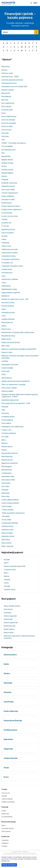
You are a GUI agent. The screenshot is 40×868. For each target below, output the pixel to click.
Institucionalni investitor (10, 253)
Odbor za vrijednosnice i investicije (13, 384)
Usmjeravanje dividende (10, 523)
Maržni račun (6, 329)
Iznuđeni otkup (7, 269)
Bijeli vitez (5, 100)
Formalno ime (6, 223)
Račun (4, 440)
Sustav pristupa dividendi (10, 503)
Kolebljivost (5, 296)
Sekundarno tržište (8, 480)
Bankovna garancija (11, 623)
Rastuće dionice (7, 447)
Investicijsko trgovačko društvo (12, 266)
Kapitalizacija (6, 286)
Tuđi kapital (5, 516)
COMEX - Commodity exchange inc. (14, 143)
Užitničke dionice (7, 526)
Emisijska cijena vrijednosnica (12, 209)
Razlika (4, 450)
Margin (4, 326)
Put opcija (5, 437)
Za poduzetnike (7, 817)
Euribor (6, 583)
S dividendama (6, 473)
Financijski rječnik (8, 828)
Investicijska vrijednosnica (10, 259)
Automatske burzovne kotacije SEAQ (14, 86)
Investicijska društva (8, 256)
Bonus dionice (6, 106)
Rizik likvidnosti (7, 470)
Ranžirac (5, 443)
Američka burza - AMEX (10, 77)
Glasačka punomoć (8, 229)
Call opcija (5, 133)
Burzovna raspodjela (9, 123)
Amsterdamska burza (9, 83)
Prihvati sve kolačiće (9, 865)
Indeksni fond (6, 246)
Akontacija (7, 613)
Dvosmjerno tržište (8, 199)
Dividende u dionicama (9, 183)
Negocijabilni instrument (10, 365)
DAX (3, 153)
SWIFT (6, 563)
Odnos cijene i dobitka (9, 388)
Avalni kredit (8, 619)
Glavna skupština (7, 233)
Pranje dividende (7, 420)
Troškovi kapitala (7, 510)
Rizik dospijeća (7, 466)
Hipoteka (7, 580)
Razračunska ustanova (9, 453)
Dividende (5, 180)
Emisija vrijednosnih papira (11, 206)
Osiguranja (5, 814)
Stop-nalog (5, 496)
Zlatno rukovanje (7, 546)
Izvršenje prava (7, 273)
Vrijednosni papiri (7, 530)
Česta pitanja (6, 831)
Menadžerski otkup (8, 336)
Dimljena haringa (7, 163)
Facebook (5, 840)
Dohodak (7, 586)
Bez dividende (6, 96)
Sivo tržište (5, 486)
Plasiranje (5, 407)
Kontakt (4, 796)
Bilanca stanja (9, 633)
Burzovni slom (7, 130)
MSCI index (5, 346)
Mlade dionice (6, 339)
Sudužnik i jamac (10, 589)
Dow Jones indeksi (8, 190)
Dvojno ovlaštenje (8, 196)
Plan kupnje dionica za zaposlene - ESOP (16, 403)
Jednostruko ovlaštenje (10, 279)
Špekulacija (5, 493)
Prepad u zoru (7, 430)
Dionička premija (7, 170)
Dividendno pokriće (8, 186)
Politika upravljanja (8, 802)
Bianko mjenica (9, 629)
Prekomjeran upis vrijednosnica (12, 427)
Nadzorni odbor (7, 352)
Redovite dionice (7, 460)
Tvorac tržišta (6, 520)
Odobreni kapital (7, 391)
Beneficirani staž (9, 626)
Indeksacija (5, 243)
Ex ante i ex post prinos (10, 216)
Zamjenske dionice (8, 536)
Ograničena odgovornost (10, 400)
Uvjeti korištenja (7, 799)
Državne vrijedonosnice (10, 193)
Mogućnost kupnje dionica (11, 342)
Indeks (4, 239)
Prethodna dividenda (9, 433)
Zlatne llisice (6, 540)
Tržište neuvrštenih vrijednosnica (13, 513)
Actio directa (8, 609)
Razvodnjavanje (7, 456)
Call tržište (5, 136)
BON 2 (6, 573)
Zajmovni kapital (7, 533)
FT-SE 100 (5, 226)
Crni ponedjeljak (7, 146)
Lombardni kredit (10, 570)
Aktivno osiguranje (10, 616)
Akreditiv (7, 560)
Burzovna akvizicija (8, 120)
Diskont (4, 176)
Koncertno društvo (8, 303)
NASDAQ (5, 361)
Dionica (4, 166)
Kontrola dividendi (8, 306)
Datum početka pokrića (12, 606)
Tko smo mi (6, 793)
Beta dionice (6, 93)
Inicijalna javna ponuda (9, 249)
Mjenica (6, 576)
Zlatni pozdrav (6, 543)
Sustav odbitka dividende (10, 500)
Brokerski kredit (7, 110)
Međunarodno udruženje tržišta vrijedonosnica (18, 332)
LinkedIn (4, 846)
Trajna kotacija (7, 506)
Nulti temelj (5, 371)
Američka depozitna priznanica (12, 80)
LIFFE (3, 316)
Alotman (4, 70)
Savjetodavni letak (8, 476)
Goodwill (4, 236)
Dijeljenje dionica (7, 160)
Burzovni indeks (7, 126)
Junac (4, 283)
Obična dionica (7, 378)
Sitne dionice (6, 483)
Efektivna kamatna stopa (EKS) (15, 566)
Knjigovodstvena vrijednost (11, 293)
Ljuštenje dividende (8, 319)
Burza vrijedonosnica (9, 116)
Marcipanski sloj (7, 322)
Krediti (4, 811)
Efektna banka (7, 203)
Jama (3, 276)
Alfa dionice (6, 67)
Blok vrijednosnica (8, 103)
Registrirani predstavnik (10, 463)
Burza (4, 113)
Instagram (5, 843)
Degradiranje (6, 156)
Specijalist (5, 490)
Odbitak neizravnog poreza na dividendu (16, 381)
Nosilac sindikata (7, 368)
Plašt (3, 410)
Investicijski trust (7, 263)
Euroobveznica (7, 213)
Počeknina (5, 413)
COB (3, 140)
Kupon (4, 309)
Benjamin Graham (8, 90)
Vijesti (3, 825)
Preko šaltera (6, 423)
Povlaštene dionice (8, 417)
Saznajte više (6, 861)
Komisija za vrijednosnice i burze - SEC (15, 299)
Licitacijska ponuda (8, 312)
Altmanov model (7, 73)
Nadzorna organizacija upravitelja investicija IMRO (19, 349)
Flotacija (4, 219)
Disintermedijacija (7, 173)
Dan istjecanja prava (8, 150)
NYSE (4, 375)
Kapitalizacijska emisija (9, 289)
